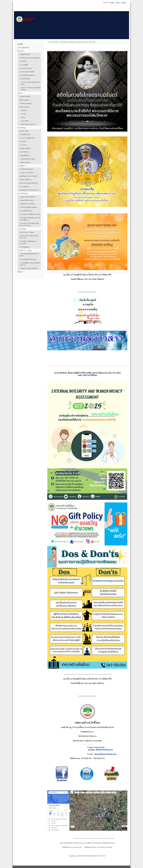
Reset (118, 3)
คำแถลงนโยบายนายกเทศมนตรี (30, 58)
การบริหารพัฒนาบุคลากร (28, 124)
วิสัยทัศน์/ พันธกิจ (25, 54)
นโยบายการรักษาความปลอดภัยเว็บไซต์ (31, 89)
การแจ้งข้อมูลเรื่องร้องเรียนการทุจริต (29, 255)
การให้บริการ (22, 166)
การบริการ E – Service (25, 250)
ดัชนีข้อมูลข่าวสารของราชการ (29, 190)
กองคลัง (23, 114)
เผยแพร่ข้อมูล (22, 128)
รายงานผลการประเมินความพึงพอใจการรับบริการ (29, 224)
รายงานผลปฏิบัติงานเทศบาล (28, 207)
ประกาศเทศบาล (25, 187)
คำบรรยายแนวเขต (26, 68)
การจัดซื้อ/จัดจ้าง (25, 134)
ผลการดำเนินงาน (23, 194)
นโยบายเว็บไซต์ (25, 79)
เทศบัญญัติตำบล (25, 156)
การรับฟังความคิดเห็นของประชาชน (28, 242)
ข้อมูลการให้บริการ (26, 180)
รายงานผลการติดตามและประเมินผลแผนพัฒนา (30, 219)
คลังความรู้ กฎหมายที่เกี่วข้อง (29, 183)
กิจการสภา (23, 142)
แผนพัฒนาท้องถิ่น (25, 148)
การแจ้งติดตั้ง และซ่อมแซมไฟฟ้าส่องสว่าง (30, 264)
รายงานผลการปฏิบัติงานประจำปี (30, 214)
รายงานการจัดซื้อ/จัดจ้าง (27, 138)
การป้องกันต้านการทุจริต (27, 159)
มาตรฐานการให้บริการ (27, 173)
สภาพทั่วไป (23, 61)
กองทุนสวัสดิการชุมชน (27, 200)
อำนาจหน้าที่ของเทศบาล (27, 75)
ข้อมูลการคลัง (24, 131)
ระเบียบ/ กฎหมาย (25, 162)
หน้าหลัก (20, 44)
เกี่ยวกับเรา (21, 51)
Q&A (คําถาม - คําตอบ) (27, 232)
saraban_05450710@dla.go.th (100, 750)
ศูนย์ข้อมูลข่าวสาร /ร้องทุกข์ (28, 176)
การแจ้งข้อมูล (22, 229)
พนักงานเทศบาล (25, 107)
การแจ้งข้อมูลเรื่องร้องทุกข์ (28, 259)
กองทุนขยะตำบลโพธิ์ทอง (27, 204)
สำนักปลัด (24, 110)
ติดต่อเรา (20, 272)
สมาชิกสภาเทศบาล (26, 104)
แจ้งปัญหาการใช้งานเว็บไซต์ (28, 268)
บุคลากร (20, 93)
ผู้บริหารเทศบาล (25, 100)
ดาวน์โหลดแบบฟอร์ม (26, 169)
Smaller (124, 3)
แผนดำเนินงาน (24, 152)
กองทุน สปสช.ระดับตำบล (27, 197)
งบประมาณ (23, 145)
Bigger (112, 3)
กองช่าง (23, 118)
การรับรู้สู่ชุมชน (25, 247)
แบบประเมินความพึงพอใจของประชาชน (29, 237)
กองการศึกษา (25, 121)
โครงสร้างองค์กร (25, 97)
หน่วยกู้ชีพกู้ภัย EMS (26, 211)
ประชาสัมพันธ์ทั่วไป (23, 48)
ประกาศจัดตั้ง (24, 65)
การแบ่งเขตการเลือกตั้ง (27, 72)
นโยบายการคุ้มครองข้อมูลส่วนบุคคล (30, 83)
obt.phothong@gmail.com (105, 754)
